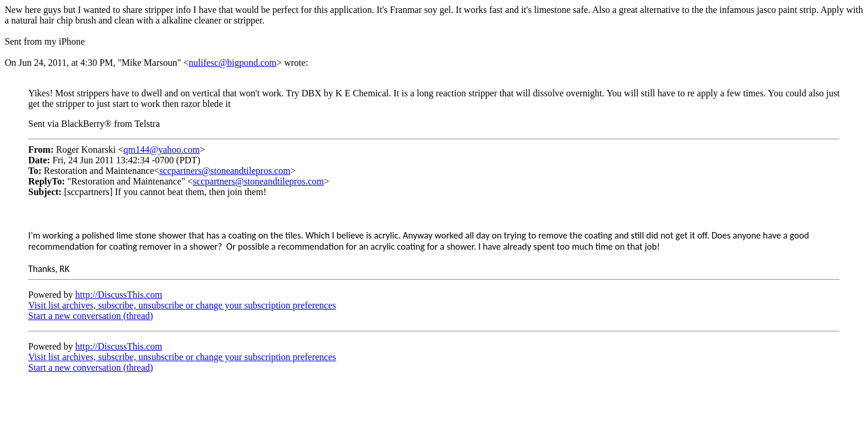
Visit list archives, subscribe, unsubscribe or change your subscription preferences (182, 305)
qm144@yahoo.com (162, 150)
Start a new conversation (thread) (91, 316)
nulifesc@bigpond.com (232, 63)
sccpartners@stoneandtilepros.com (225, 171)
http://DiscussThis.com (119, 295)
